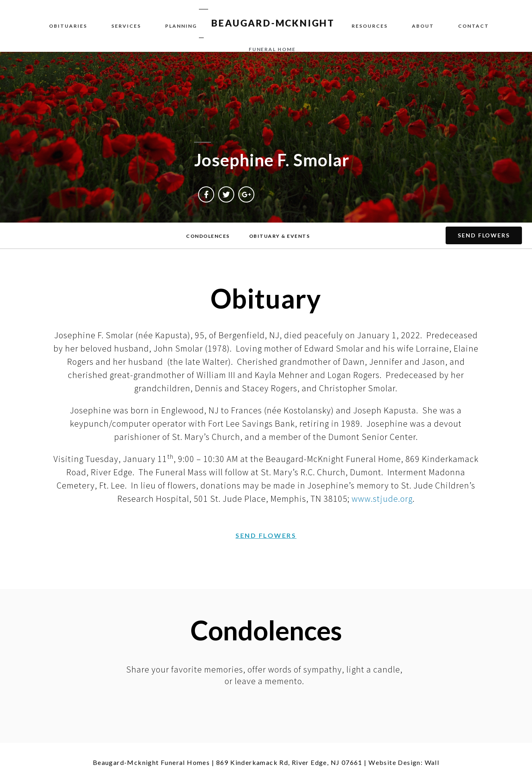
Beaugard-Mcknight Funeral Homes (151, 762)
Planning (181, 26)
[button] (208, 236)
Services (126, 26)
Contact (474, 26)
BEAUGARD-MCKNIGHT (273, 23)
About (423, 26)
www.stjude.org (382, 499)
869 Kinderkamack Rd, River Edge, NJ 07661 (289, 762)
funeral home (272, 49)
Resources (370, 26)
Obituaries (68, 26)
